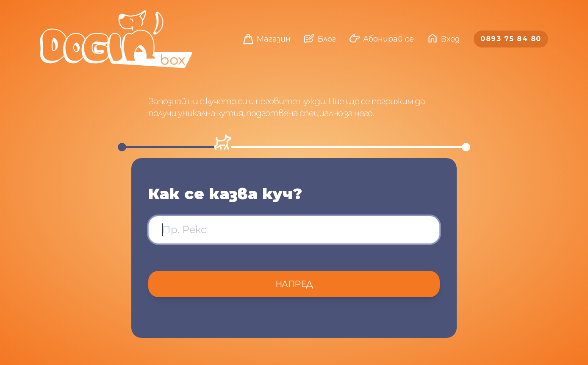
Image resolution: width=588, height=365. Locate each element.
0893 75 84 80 (511, 39)
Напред (294, 284)
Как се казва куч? (225, 194)
